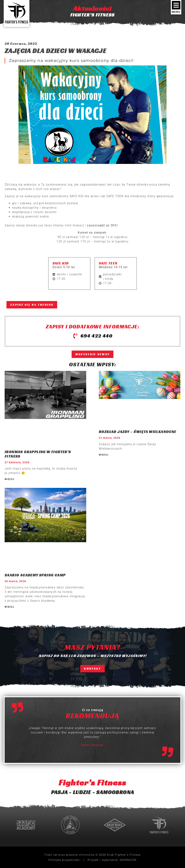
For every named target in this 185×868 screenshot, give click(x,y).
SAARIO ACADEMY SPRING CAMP (35, 575)
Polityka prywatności (64, 860)
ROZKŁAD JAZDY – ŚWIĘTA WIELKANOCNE (138, 432)
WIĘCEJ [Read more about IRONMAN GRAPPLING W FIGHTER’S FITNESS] (9, 479)
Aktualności (92, 9)
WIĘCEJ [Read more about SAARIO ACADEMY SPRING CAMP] (9, 607)
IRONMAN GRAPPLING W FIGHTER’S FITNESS (38, 454)
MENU (176, 12)
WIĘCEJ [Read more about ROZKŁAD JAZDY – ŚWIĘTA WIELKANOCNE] (104, 455)
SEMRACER (128, 860)
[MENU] (176, 5)
